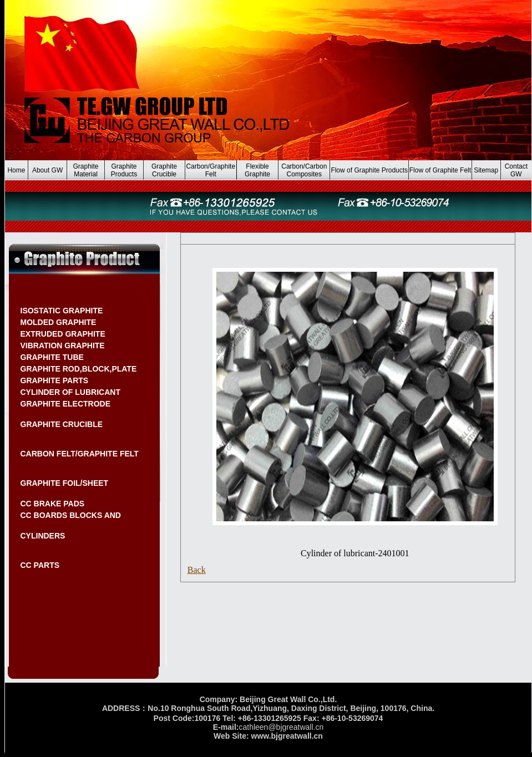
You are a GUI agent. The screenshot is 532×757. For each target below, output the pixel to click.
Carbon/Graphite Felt (211, 170)
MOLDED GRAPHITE (59, 322)
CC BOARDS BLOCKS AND (71, 515)
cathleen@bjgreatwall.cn (281, 727)
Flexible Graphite (257, 170)
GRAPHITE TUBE (52, 357)
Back (197, 570)
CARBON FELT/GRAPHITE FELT (80, 454)
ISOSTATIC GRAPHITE (62, 311)
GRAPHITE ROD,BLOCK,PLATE (79, 369)
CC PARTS (40, 565)
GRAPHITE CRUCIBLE (62, 424)
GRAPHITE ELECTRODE (66, 404)
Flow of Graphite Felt (440, 170)
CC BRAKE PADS (53, 504)
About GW (47, 170)
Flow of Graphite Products (369, 170)
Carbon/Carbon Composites (304, 170)
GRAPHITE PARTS (55, 380)
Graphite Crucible (164, 170)
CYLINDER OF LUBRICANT (70, 392)
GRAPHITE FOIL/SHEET (65, 483)
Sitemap (486, 170)
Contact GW (516, 170)
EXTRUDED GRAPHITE (63, 334)
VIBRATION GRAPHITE (63, 346)
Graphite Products (124, 170)
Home (16, 170)
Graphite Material (86, 170)
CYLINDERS (43, 536)
